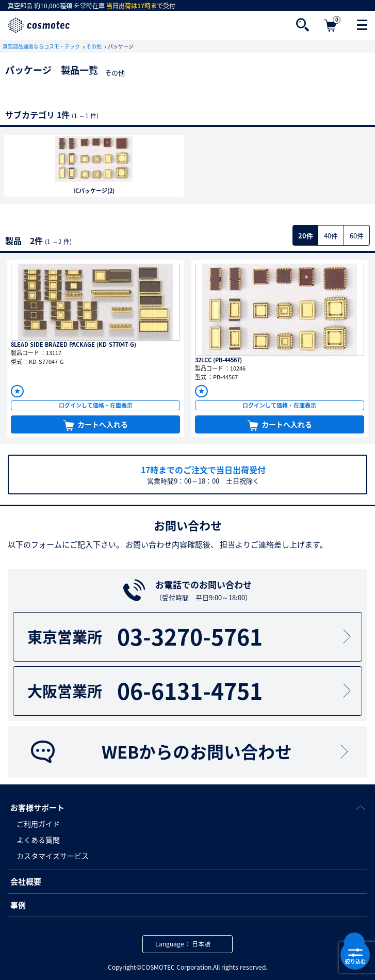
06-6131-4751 (191, 691)
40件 (331, 236)
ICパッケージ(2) (94, 191)
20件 (306, 236)
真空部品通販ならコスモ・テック (42, 46)
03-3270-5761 (191, 637)
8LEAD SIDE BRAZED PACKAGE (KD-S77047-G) (74, 344)
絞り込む (355, 955)
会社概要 (26, 881)
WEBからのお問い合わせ (191, 751)
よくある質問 (38, 840)
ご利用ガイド (38, 824)
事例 (18, 905)
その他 (94, 46)
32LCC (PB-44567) (218, 360)
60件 (357, 236)
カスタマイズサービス (53, 856)
